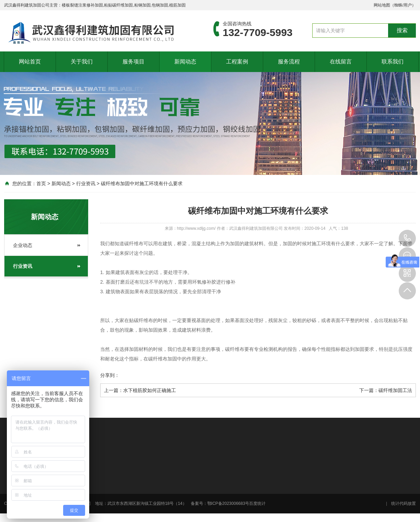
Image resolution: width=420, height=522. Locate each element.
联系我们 (393, 62)
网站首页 (30, 62)
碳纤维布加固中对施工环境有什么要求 (142, 183)
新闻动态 (185, 62)
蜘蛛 (398, 5)
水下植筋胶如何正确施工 (150, 390)
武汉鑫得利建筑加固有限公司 (256, 228)
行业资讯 (86, 183)
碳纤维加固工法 (395, 390)
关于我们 (82, 62)
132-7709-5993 (407, 238)
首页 (41, 183)
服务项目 (133, 62)
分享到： (110, 375)
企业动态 (23, 245)
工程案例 (237, 62)
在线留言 (341, 62)
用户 (408, 5)
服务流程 (289, 62)
